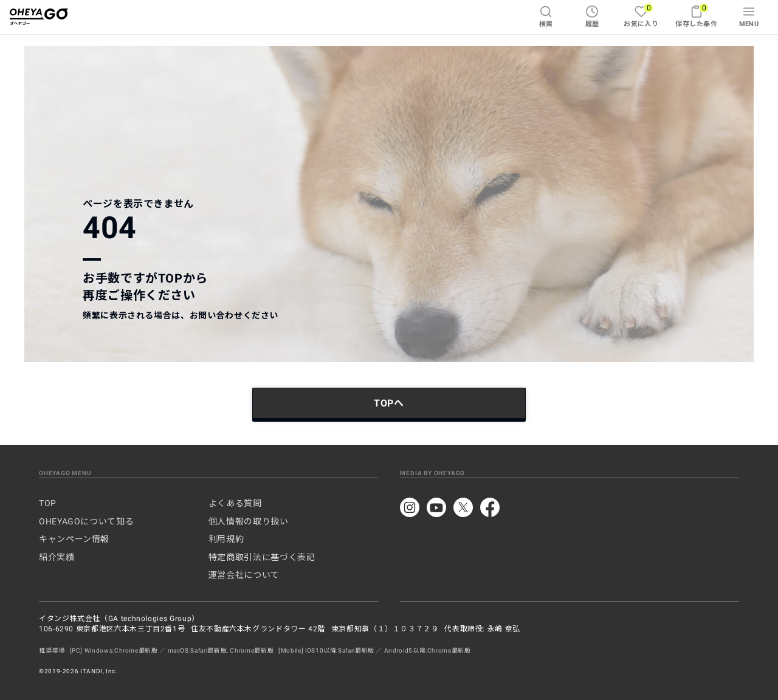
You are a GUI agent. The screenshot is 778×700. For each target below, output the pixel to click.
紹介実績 (57, 557)
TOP (48, 503)
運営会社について (244, 575)
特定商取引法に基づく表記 (262, 557)
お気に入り (641, 15)
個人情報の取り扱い (249, 521)
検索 (546, 16)
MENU (749, 16)
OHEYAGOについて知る (86, 521)
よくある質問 (235, 503)
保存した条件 (696, 15)
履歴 (592, 16)
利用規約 (226, 539)
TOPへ (389, 403)
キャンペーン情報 (74, 539)
